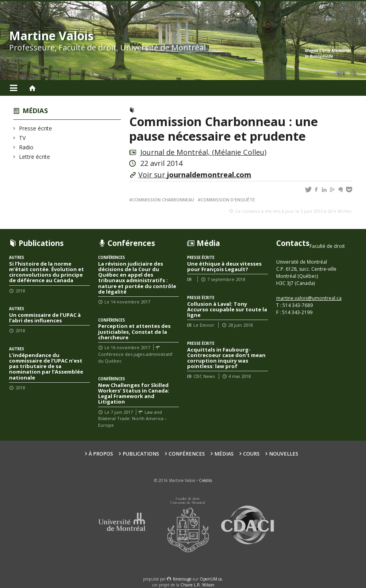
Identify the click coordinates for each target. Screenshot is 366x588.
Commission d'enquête (228, 200)
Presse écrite (36, 128)
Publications (141, 454)
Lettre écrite (35, 157)
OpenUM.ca (211, 579)
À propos (101, 454)
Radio (26, 147)
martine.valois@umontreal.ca (309, 298)
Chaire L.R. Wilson (197, 585)
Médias (35, 111)
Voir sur (195, 175)
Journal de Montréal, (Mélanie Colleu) (203, 152)
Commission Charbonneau (163, 200)
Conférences (187, 454)
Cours (251, 454)
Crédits (205, 480)
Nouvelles (284, 454)
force (182, 579)
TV (22, 138)
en (339, 73)
